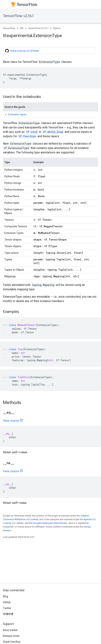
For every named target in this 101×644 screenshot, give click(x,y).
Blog (6, 596)
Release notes (11, 636)
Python (57, 28)
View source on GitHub (22, 51)
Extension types (17, 114)
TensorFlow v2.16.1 (18, 16)
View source (11, 421)
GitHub (7, 602)
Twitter (7, 608)
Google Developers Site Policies (50, 523)
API (22, 28)
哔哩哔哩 (8, 614)
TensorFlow (9, 28)
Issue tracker (10, 630)
